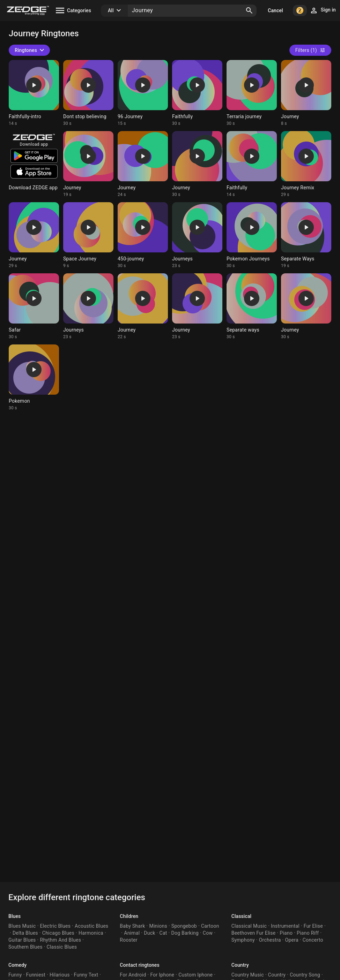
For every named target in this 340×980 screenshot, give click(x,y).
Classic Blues (62, 947)
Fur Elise (313, 926)
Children (129, 916)
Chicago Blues (58, 933)
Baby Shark (132, 926)
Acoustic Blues (91, 926)
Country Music (248, 975)
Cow (208, 933)
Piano (286, 933)
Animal (132, 933)
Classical (242, 916)
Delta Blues (25, 933)
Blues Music (22, 926)
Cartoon (210, 926)
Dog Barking (185, 933)
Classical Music (249, 926)
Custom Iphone (195, 975)
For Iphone (162, 975)
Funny (15, 975)
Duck (149, 933)
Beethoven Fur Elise (254, 933)
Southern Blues (25, 947)
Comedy (17, 965)
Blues (14, 916)
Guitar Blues (22, 940)
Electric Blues (56, 926)
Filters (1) (310, 50)
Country (240, 965)
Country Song (305, 975)
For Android (133, 975)
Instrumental (285, 926)
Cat (163, 933)
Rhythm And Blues (61, 940)
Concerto (313, 940)
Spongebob (184, 926)
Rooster (128, 940)
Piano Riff (308, 933)
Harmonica (91, 933)
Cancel (275, 10)
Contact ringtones (139, 965)
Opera (292, 940)
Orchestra (270, 940)
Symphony (243, 940)
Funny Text (86, 975)
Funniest (36, 975)
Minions (158, 926)
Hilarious (60, 975)
